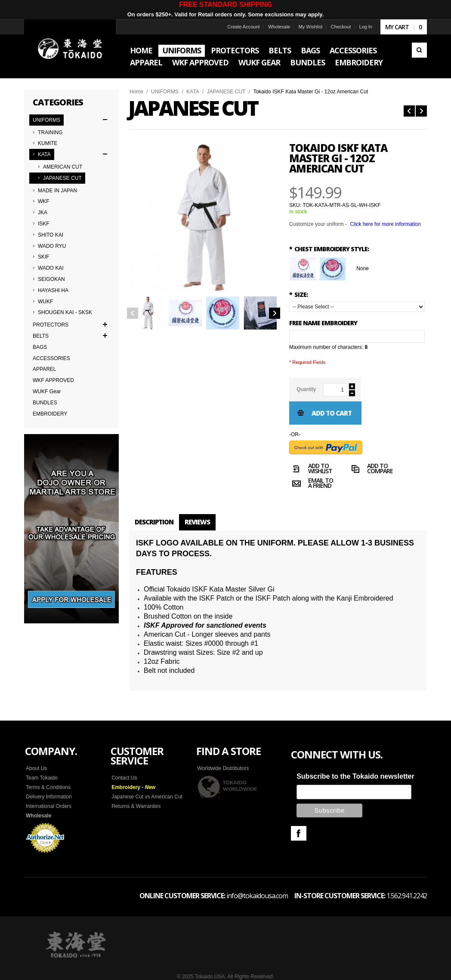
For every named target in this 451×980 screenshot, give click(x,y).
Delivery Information (49, 797)
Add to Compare (371, 470)
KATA (193, 92)
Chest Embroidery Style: (329, 249)
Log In (366, 27)
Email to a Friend (311, 484)
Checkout (341, 27)
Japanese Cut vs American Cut (147, 797)
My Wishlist (311, 27)
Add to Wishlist (311, 470)
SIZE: (298, 294)
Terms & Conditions (48, 787)
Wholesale (279, 27)
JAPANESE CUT (226, 92)
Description (154, 522)
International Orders (49, 806)
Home (136, 92)
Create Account (243, 27)
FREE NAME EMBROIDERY (323, 323)
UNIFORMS (165, 92)
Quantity (306, 389)
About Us (36, 768)
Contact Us (124, 778)
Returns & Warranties (136, 806)
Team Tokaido (42, 778)
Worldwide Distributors (223, 768)
